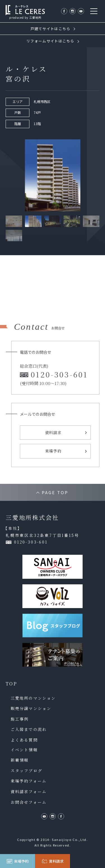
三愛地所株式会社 (32, 517)
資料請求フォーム (29, 792)
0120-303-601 (31, 542)
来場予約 (53, 451)
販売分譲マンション (31, 708)
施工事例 (20, 719)
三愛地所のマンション (33, 698)
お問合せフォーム (29, 802)
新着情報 (20, 760)
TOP (11, 684)
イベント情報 (24, 750)
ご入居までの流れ (29, 729)
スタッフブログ (26, 771)
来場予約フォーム (29, 781)
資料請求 (53, 432)
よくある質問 (24, 740)
